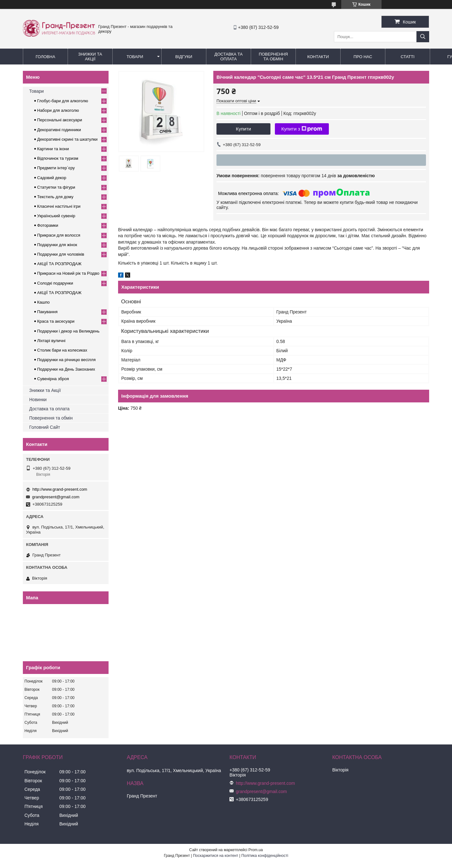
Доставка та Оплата (229, 57)
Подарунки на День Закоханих (66, 369)
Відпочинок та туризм (58, 158)
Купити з (302, 129)
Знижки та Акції (90, 57)
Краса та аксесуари (56, 321)
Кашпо (43, 302)
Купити (243, 129)
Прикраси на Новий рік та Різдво (68, 273)
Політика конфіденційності (265, 856)
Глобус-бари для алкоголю (63, 101)
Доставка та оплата (49, 409)
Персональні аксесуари (60, 120)
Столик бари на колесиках (62, 350)
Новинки (38, 400)
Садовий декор (52, 178)
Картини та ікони (53, 149)
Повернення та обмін (273, 57)
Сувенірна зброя (53, 379)
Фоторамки (48, 225)
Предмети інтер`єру (56, 168)
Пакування (47, 312)
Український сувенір (56, 216)
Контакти (318, 57)
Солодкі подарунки (55, 283)
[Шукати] (423, 37)
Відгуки (184, 57)
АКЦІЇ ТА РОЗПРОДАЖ (59, 264)
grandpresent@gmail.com (56, 497)
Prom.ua (256, 850)
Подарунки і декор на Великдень (68, 331)
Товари (135, 57)
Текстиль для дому (55, 197)
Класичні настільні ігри (59, 206)
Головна (45, 57)
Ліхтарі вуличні (51, 341)
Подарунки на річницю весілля (66, 360)
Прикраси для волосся (59, 235)
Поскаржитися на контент (216, 856)
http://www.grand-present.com (60, 489)
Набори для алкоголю (58, 110)
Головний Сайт (45, 427)
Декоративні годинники (59, 130)
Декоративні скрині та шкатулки (67, 139)
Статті (408, 57)
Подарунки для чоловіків (61, 254)
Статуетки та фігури (56, 187)
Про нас (363, 57)
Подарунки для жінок (57, 245)
